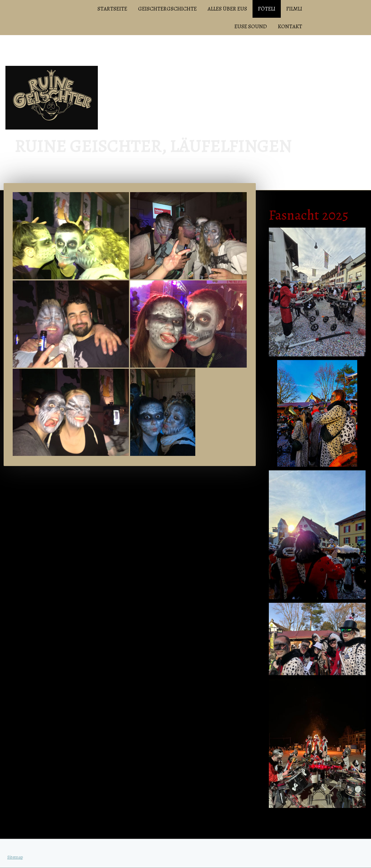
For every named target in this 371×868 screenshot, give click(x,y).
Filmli (294, 9)
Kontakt (290, 26)
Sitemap (15, 857)
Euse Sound (251, 26)
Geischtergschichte (167, 9)
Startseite (112, 9)
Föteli (267, 9)
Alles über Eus (227, 9)
